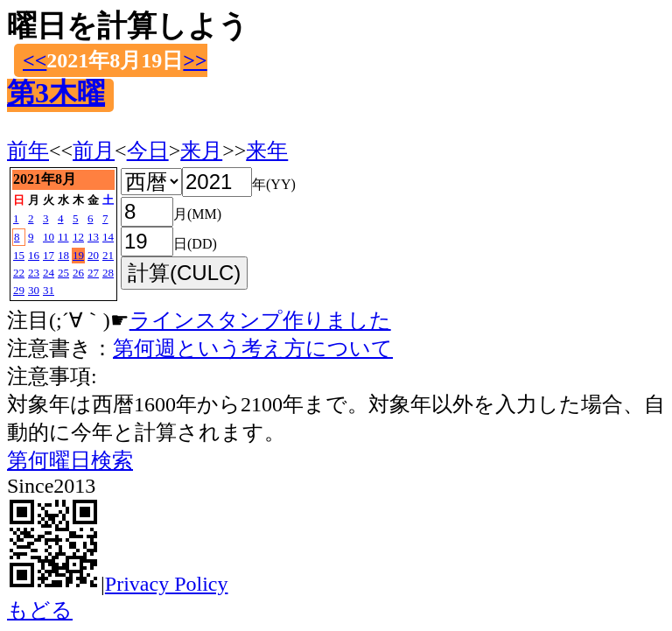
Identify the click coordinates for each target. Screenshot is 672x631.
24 (49, 273)
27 (93, 273)
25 (63, 273)
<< (35, 60)
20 (93, 255)
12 (78, 237)
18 (63, 255)
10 (49, 237)
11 (63, 237)
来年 (267, 151)
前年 (28, 151)
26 (78, 273)
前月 (94, 151)
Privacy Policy (167, 584)
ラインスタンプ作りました (260, 320)
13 (93, 237)
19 (78, 255)
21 (108, 255)
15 (19, 255)
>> (195, 60)
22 (19, 273)
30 (34, 290)
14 (108, 237)
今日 (148, 151)
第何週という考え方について (253, 348)
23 (34, 273)
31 (49, 290)
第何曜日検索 (70, 460)
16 (34, 255)
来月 (201, 151)
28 (108, 273)
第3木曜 (56, 93)
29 (19, 290)
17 (49, 255)
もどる (40, 610)
